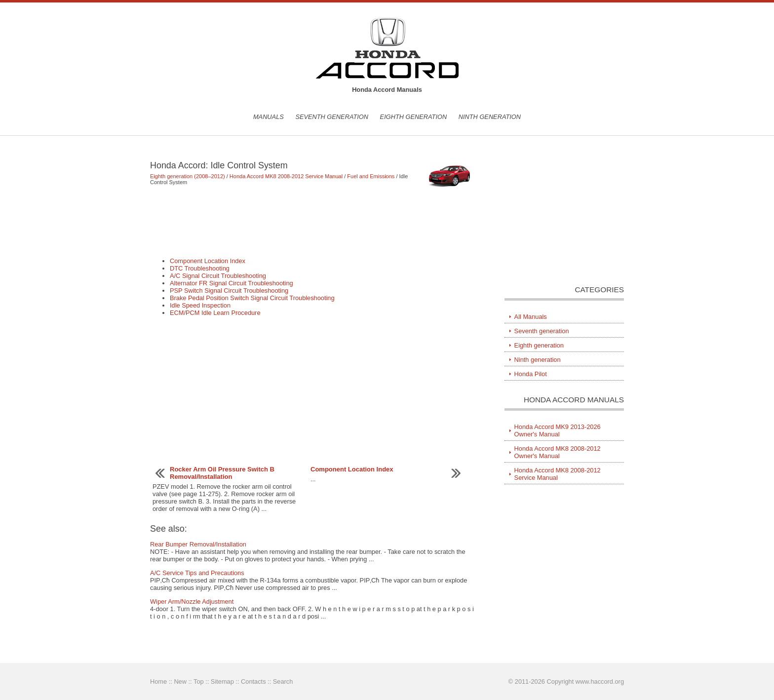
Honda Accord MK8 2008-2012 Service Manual (286, 176)
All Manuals (531, 317)
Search (283, 681)
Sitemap (222, 681)
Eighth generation (414, 117)
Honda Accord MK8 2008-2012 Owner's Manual (558, 452)
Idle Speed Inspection (200, 305)
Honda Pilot (531, 374)
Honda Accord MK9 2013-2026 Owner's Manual (558, 430)
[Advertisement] (313, 221)
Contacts (253, 681)
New (180, 681)
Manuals (269, 117)
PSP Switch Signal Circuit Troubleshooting (229, 291)
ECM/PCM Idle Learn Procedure (215, 313)
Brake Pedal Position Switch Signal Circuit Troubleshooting (252, 298)
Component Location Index (208, 261)
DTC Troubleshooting (200, 268)
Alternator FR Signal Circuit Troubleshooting (232, 283)
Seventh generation (332, 117)
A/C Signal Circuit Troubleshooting (218, 276)
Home (158, 681)
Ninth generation (490, 117)
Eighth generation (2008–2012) (188, 176)
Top (199, 681)
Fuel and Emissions (371, 176)
